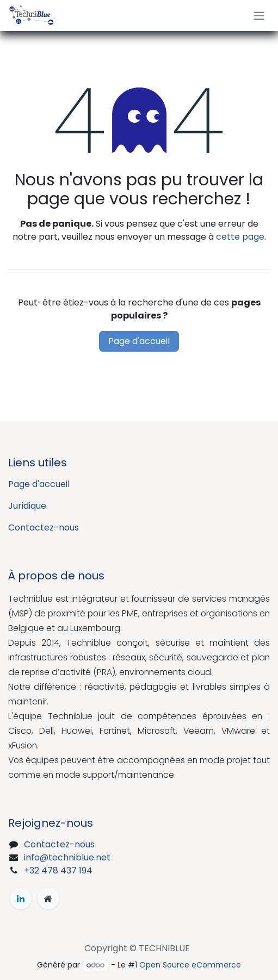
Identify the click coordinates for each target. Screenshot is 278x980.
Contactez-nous (44, 528)
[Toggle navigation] (259, 15)
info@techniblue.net (67, 857)
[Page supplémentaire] (48, 898)
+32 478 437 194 (58, 870)
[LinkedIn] (21, 898)
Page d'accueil (139, 341)
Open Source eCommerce (190, 965)
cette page (240, 237)
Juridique (27, 506)
